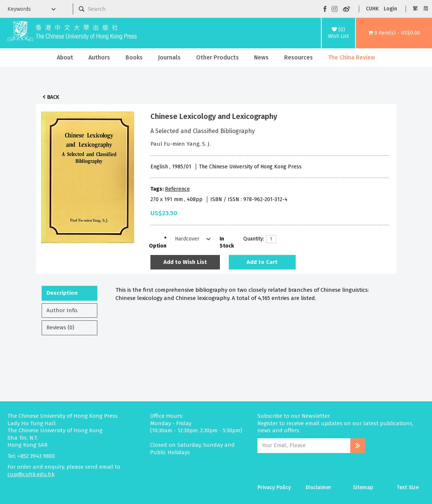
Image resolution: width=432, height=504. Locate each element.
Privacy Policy (274, 487)
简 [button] (426, 9)
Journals (169, 57)
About (65, 57)
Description (62, 293)
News (261, 57)
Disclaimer (319, 487)
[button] (394, 33)
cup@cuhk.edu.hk (31, 474)
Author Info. (62, 310)
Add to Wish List (185, 262)
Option (158, 246)
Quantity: (252, 239)
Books (134, 57)
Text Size (408, 487)
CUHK (372, 9)
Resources (298, 57)
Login (390, 9)
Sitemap (363, 487)
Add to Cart (262, 262)
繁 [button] (415, 9)
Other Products (217, 57)
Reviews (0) (60, 327)
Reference (177, 189)
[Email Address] (304, 446)
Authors (99, 57)
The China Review (352, 57)
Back (53, 97)
